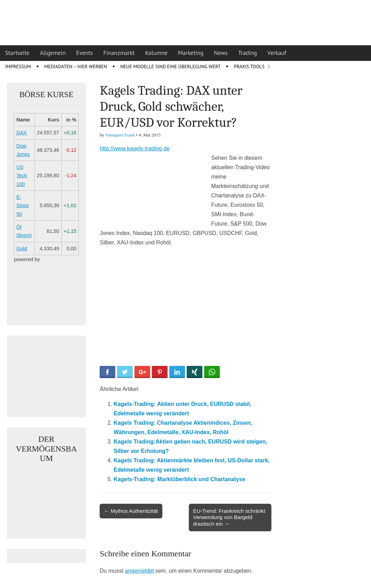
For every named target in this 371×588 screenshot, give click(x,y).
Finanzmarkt (119, 53)
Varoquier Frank (120, 135)
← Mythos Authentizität (131, 511)
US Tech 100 (22, 176)
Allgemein (53, 53)
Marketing (191, 53)
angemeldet (139, 571)
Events (85, 53)
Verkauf (277, 53)
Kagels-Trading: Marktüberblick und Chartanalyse (179, 479)
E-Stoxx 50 (23, 206)
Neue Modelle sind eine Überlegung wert (170, 66)
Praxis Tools (249, 66)
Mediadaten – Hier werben (76, 66)
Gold (22, 249)
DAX (22, 133)
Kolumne (157, 53)
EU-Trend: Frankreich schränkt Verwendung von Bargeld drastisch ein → (229, 517)
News (221, 53)
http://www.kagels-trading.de (135, 148)
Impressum (18, 66)
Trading (248, 53)
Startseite (17, 53)
